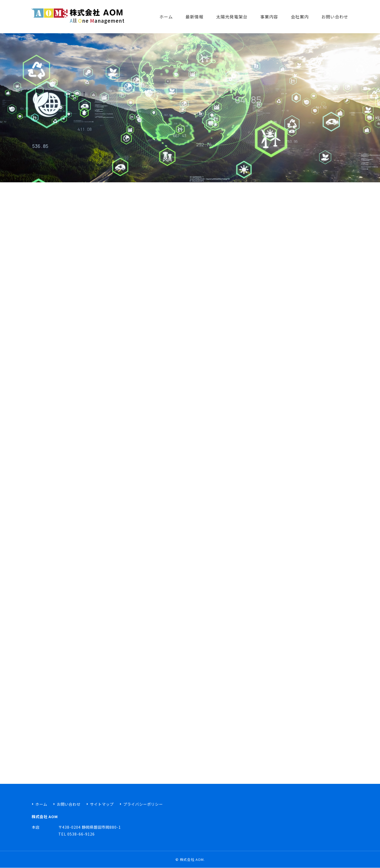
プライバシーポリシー (143, 804)
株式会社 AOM (192, 859)
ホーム (166, 17)
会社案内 (300, 17)
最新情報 (194, 17)
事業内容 (269, 17)
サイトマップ (102, 804)
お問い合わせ (335, 17)
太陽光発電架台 (232, 17)
